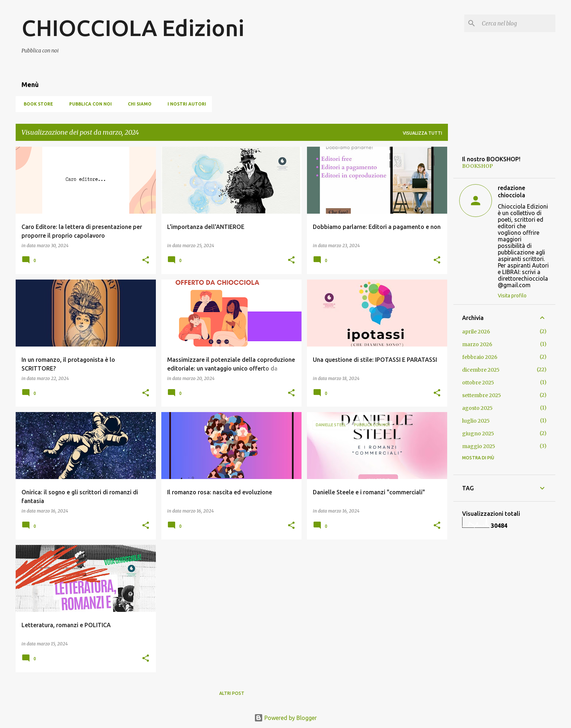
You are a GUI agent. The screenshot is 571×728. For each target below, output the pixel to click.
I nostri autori (185, 104)
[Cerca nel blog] (517, 23)
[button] (146, 260)
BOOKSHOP (478, 166)
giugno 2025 (478, 434)
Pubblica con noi (88, 104)
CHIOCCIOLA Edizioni (133, 28)
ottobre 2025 (478, 383)
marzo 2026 (477, 344)
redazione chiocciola (511, 191)
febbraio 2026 (480, 357)
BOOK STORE (36, 104)
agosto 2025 (477, 408)
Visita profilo (512, 296)
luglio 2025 (476, 421)
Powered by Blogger (285, 718)
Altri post (232, 693)
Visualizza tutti (422, 133)
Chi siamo (137, 104)
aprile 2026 (476, 332)
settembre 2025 (482, 395)
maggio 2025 (479, 446)
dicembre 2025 (481, 370)
